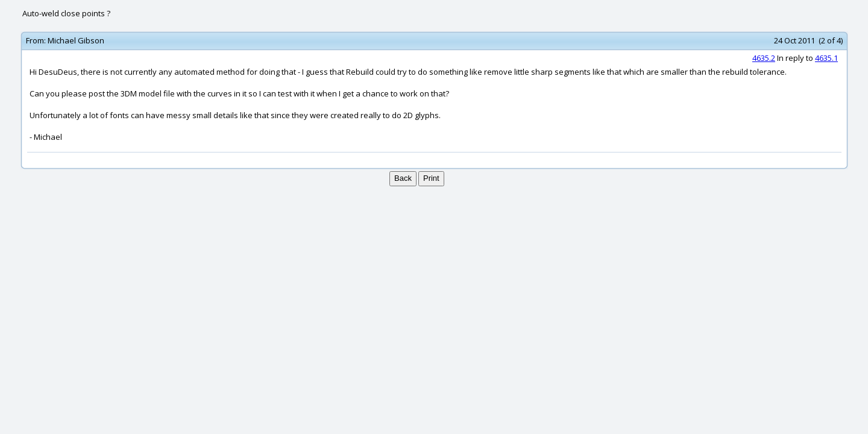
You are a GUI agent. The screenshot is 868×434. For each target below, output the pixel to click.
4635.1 (826, 58)
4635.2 (764, 58)
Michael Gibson (76, 40)
